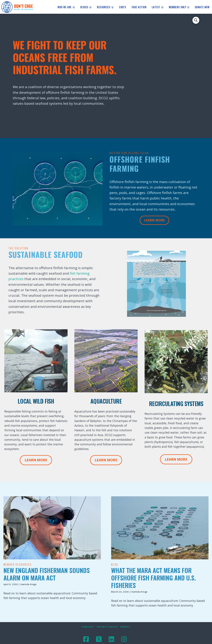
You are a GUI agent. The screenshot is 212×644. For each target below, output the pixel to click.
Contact (88, 627)
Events (125, 627)
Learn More (154, 220)
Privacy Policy (107, 627)
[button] (196, 20)
